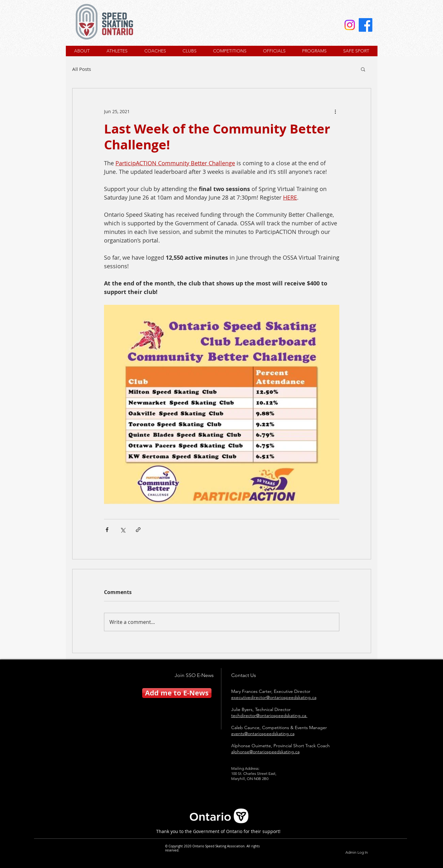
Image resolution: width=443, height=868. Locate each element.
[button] (363, 69)
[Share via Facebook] (107, 530)
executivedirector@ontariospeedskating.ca (274, 697)
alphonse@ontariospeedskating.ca (265, 752)
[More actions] (336, 111)
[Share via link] (138, 530)
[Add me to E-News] (177, 693)
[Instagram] (350, 25)
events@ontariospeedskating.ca (263, 734)
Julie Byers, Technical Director (261, 709)
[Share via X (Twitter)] (123, 530)
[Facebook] (366, 25)
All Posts (82, 69)
